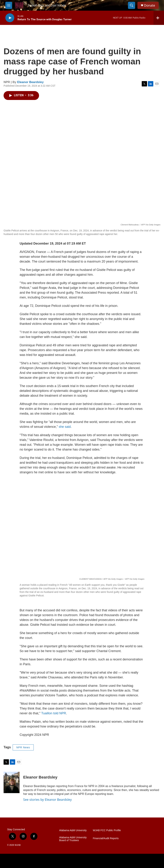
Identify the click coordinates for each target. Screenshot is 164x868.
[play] (10, 18)
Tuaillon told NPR (54, 713)
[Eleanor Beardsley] (12, 782)
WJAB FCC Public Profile (107, 830)
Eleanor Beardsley (30, 82)
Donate (150, 5)
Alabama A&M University (73, 830)
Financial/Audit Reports (106, 838)
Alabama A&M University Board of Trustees (73, 839)
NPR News (23, 747)
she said (65, 427)
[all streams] (159, 18)
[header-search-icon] (132, 5)
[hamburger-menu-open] (9, 5)
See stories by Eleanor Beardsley (47, 800)
